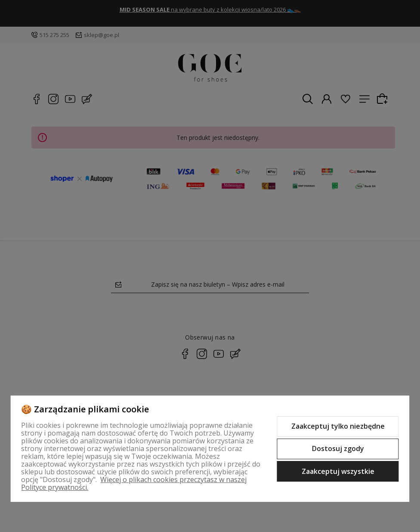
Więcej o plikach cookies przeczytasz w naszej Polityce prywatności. (134, 483)
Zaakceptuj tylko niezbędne (338, 426)
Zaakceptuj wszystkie (338, 471)
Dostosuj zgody (338, 448)
